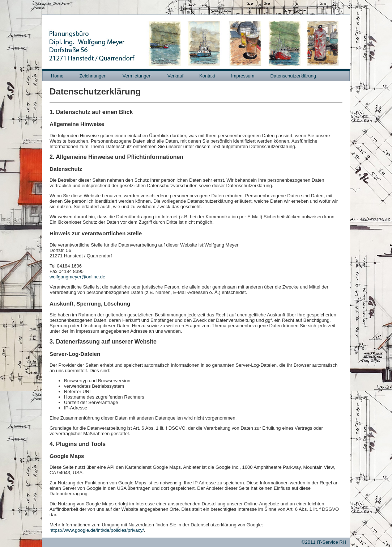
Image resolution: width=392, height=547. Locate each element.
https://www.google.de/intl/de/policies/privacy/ (97, 530)
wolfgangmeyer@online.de (77, 277)
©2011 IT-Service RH (324, 542)
